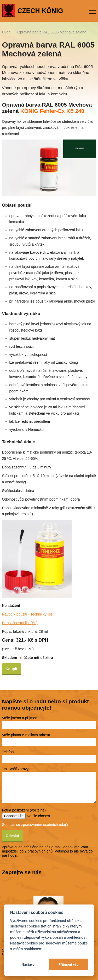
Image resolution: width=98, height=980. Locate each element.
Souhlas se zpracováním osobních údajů (35, 825)
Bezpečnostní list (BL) (20, 623)
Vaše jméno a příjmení (20, 718)
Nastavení (29, 964)
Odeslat (12, 836)
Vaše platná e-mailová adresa (26, 735)
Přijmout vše (69, 964)
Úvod (6, 32)
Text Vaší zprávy (15, 769)
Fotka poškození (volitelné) (24, 810)
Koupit (11, 669)
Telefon (8, 752)
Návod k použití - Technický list (27, 614)
